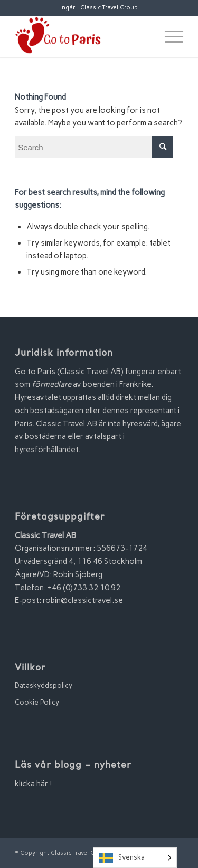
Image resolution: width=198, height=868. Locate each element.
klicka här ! (34, 784)
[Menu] (169, 36)
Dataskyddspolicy (44, 685)
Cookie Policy (37, 702)
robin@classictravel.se (83, 600)
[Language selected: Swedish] (135, 858)
